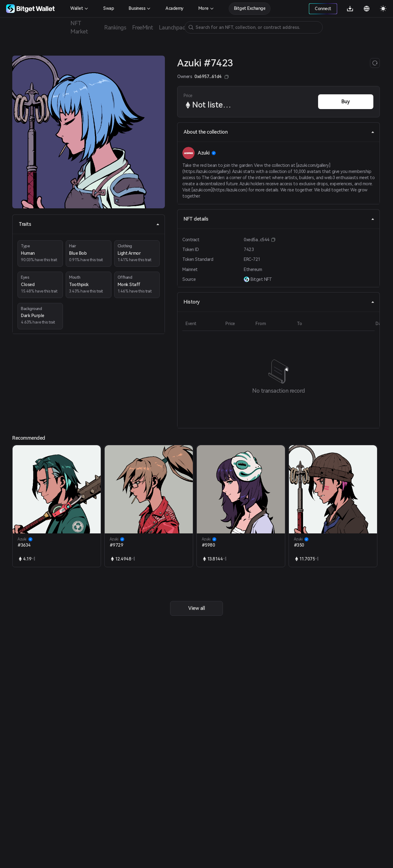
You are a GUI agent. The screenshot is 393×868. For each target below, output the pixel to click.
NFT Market (79, 27)
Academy (175, 8)
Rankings (115, 27)
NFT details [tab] (279, 219)
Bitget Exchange (250, 8)
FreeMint (142, 27)
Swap (109, 8)
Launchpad (172, 27)
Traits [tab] (89, 224)
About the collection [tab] (279, 132)
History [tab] (279, 302)
